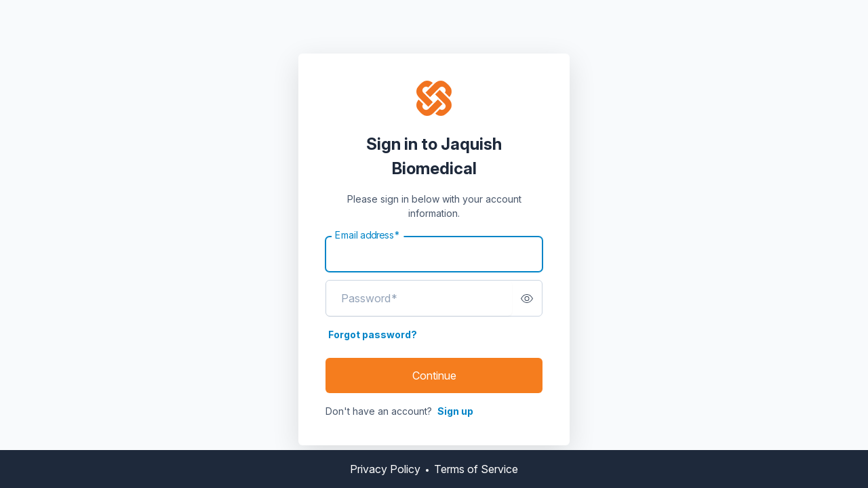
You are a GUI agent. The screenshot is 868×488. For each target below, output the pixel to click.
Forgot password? (373, 334)
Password (369, 298)
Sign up (455, 411)
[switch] (527, 298)
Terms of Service (476, 469)
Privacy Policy (385, 469)
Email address (368, 235)
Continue (434, 375)
